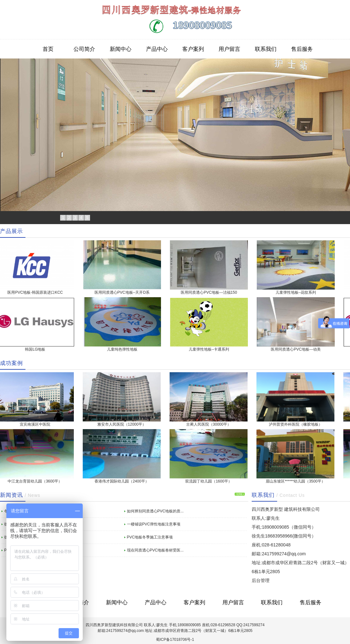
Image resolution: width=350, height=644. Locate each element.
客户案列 (193, 49)
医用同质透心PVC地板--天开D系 (123, 292)
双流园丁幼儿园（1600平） (210, 481)
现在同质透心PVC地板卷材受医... (155, 550)
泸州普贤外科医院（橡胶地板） (297, 424)
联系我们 (266, 49)
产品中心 (157, 49)
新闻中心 (121, 49)
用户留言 (229, 49)
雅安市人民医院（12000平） (123, 424)
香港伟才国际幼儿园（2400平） (123, 481)
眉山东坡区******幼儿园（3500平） (297, 481)
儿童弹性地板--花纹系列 (297, 292)
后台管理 (261, 580)
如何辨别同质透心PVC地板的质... (155, 511)
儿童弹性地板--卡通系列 (210, 349)
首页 (48, 49)
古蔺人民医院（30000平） (210, 424)
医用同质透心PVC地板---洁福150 (210, 292)
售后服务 (302, 49)
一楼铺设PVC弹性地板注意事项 (154, 524)
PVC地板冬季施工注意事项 (150, 537)
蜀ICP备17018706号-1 (175, 640)
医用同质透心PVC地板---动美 (297, 349)
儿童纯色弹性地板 (123, 349)
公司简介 (84, 49)
